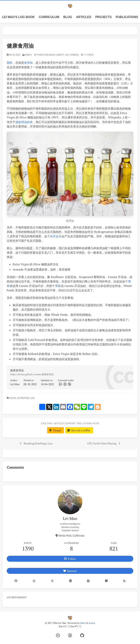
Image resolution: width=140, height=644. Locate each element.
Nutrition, (24, 398)
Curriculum (49, 17)
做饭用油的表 (24, 122)
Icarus (92, 623)
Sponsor (70, 571)
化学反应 (56, 236)
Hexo (83, 623)
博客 (58, 286)
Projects (104, 17)
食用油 (28, 62)
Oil (33, 398)
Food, (13, 398)
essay (29, 55)
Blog (68, 17)
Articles (84, 17)
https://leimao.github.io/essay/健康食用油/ (32, 374)
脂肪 (10, 62)
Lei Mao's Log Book (18, 17)
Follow (70, 559)
